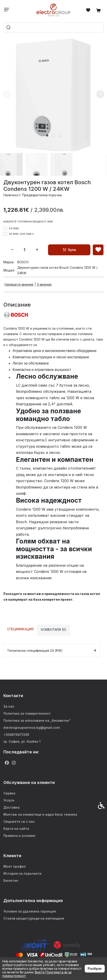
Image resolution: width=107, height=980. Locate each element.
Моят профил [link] (15, 866)
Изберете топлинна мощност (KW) (28, 222)
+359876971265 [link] (16, 735)
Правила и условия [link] (19, 836)
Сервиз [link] (9, 793)
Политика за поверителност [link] (27, 713)
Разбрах (95, 968)
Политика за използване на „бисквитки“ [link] (37, 720)
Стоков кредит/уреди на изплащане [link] (34, 918)
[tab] (47, 135)
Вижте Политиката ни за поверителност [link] (37, 974)
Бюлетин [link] (11, 880)
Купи (69, 250)
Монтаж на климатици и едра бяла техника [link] (40, 814)
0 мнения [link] (44, 284)
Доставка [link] (11, 807)
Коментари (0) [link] (54, 630)
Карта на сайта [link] (16, 829)
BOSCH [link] (23, 262)
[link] (54, 10)
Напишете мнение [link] (19, 284)
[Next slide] (100, 94)
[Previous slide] (7, 94)
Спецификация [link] (20, 629)
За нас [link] (9, 706)
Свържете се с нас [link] (19, 821)
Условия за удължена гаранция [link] (30, 911)
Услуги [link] (9, 800)
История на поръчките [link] (22, 873)
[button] (11, 164)
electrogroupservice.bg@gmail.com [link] (32, 728)
